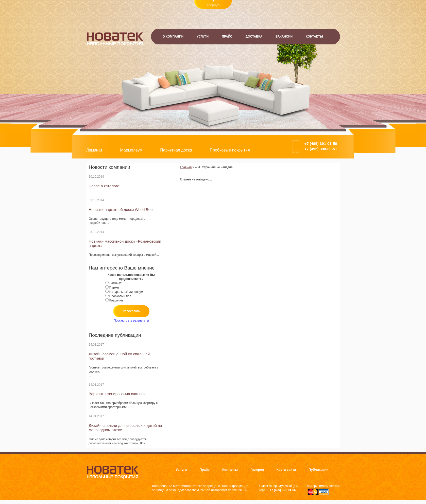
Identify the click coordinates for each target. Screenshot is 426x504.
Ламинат (94, 150)
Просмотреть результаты (131, 321)
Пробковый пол (120, 296)
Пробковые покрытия (230, 150)
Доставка (254, 37)
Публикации (318, 470)
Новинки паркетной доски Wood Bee (121, 209)
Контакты (314, 37)
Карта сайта (286, 470)
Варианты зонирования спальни (117, 394)
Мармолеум (131, 150)
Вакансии (284, 37)
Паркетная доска (176, 150)
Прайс (227, 37)
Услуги (203, 37)
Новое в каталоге (104, 186)
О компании (173, 37)
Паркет (114, 288)
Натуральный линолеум (126, 292)
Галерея (257, 470)
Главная (186, 167)
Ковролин (116, 300)
